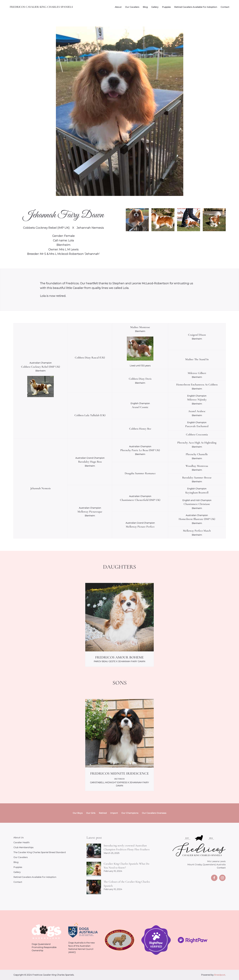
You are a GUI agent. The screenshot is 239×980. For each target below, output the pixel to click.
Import (114, 813)
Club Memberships (23, 847)
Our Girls (91, 813)
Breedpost (220, 975)
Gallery (155, 7)
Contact (225, 7)
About (118, 7)
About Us (18, 837)
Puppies (166, 7)
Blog (145, 7)
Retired (103, 813)
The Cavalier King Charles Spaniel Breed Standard (40, 852)
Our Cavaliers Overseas (154, 813)
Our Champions (130, 813)
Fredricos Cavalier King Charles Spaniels (41, 7)
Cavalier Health (21, 842)
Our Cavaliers (132, 7)
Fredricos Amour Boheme (119, 657)
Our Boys (78, 813)
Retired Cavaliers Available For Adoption (196, 7)
